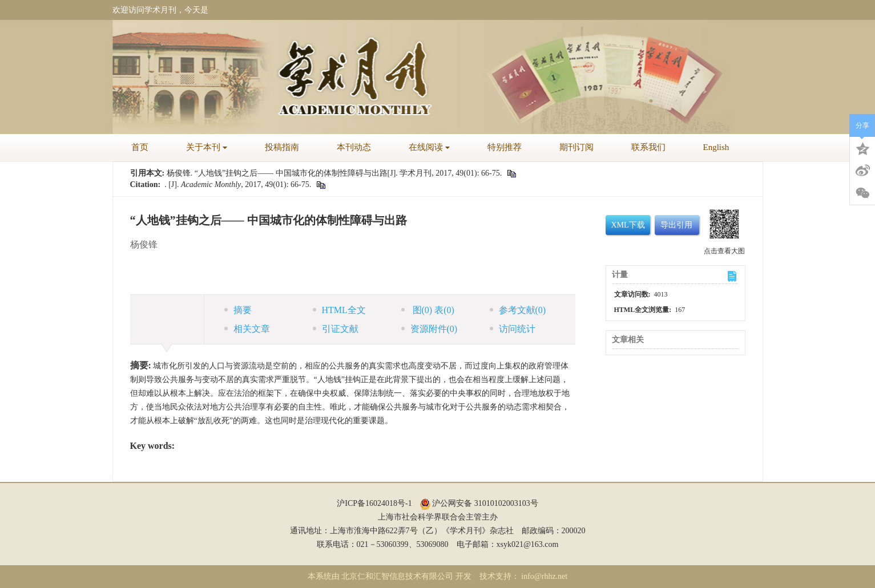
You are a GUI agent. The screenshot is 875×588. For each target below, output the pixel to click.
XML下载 (628, 225)
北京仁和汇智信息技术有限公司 (397, 576)
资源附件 (430, 329)
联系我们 (648, 147)
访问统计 (513, 329)
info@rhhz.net (544, 576)
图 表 (428, 310)
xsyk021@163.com (528, 544)
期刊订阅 (576, 147)
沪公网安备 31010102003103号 (479, 503)
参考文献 (518, 310)
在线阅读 (429, 147)
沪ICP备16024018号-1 (374, 503)
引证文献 (336, 329)
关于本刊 (207, 147)
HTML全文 (339, 310)
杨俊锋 (144, 244)
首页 (140, 147)
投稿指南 (282, 147)
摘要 (238, 310)
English (716, 147)
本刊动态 (354, 147)
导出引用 (676, 225)
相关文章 (247, 329)
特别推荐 (505, 147)
